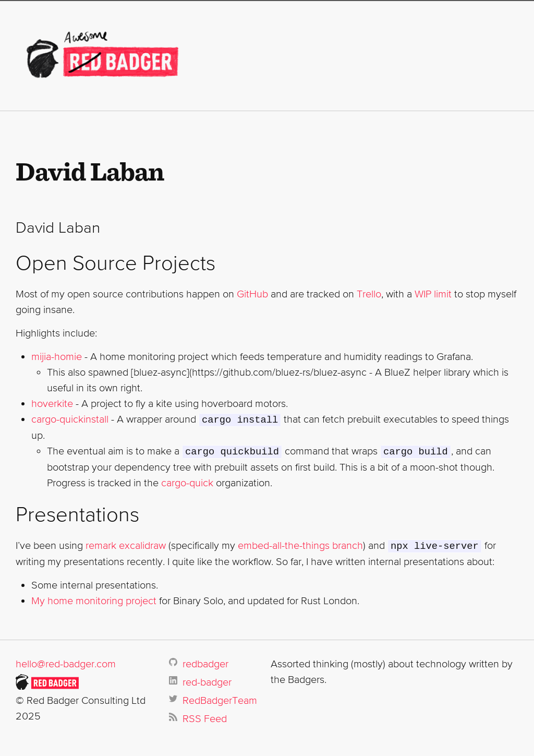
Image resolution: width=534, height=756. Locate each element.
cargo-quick (187, 482)
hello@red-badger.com (66, 662)
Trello (369, 294)
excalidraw (142, 544)
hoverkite (52, 403)
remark (101, 544)
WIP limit (433, 294)
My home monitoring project (94, 599)
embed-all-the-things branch (300, 544)
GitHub (252, 294)
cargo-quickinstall (70, 419)
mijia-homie (57, 356)
